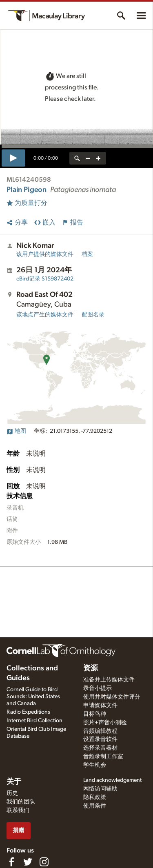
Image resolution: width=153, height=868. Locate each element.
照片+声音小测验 (105, 723)
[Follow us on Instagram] (44, 862)
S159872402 (45, 279)
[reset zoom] (77, 158)
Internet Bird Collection (34, 721)
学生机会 (95, 765)
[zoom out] (88, 158)
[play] (13, 158)
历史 (12, 793)
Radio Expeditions (28, 712)
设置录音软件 (100, 739)
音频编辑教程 (100, 731)
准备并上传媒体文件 (109, 680)
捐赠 (18, 830)
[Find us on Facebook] (11, 862)
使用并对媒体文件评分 (112, 697)
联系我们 (18, 810)
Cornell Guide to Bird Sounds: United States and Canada (33, 697)
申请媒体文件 (100, 706)
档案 (87, 254)
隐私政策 (95, 797)
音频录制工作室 (103, 757)
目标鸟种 (95, 714)
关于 (14, 782)
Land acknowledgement (112, 780)
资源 (91, 668)
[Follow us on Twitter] (28, 862)
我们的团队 (21, 802)
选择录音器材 (100, 748)
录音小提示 (98, 688)
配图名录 (93, 315)
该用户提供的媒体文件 (45, 254)
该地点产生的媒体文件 (45, 315)
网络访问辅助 (100, 789)
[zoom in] (98, 158)
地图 (16, 431)
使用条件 (95, 806)
